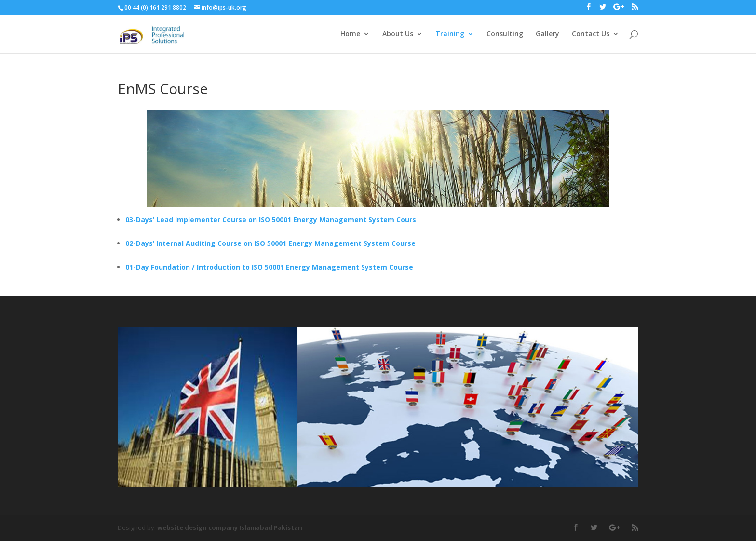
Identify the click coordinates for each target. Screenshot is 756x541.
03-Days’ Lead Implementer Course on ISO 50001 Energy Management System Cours (271, 220)
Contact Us (591, 34)
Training (450, 34)
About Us (398, 34)
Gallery (547, 34)
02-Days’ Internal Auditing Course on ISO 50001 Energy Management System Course (270, 243)
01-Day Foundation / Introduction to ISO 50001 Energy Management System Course (269, 267)
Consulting (505, 34)
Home (350, 34)
